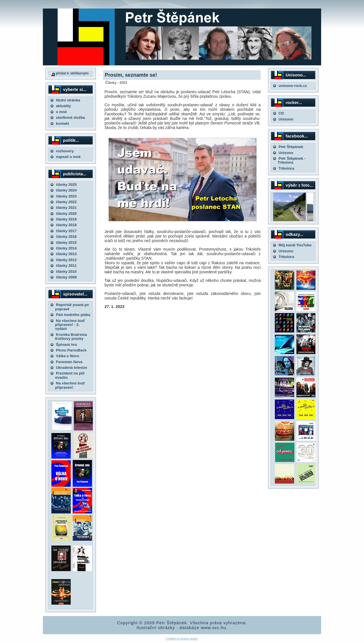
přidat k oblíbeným (70, 73)
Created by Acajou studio (182, 639)
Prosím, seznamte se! (131, 75)
